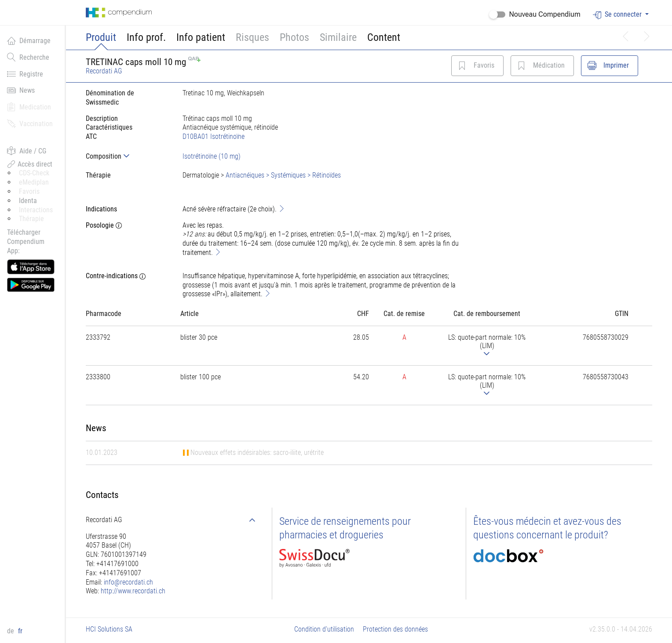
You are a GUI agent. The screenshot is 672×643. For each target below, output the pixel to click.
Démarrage (29, 40)
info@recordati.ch (128, 582)
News (21, 90)
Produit (101, 37)
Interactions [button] (36, 210)
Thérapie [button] (31, 219)
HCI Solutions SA (109, 629)
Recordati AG (104, 71)
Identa (28, 201)
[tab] (127, 156)
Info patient (201, 37)
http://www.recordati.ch (133, 591)
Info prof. (146, 37)
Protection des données (395, 629)
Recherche (28, 57)
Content (384, 37)
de (11, 631)
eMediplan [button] (34, 182)
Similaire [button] (338, 37)
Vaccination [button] (30, 124)
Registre (25, 74)
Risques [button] (252, 37)
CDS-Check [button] (34, 173)
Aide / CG (27, 151)
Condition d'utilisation (324, 629)
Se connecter (618, 15)
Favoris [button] (29, 191)
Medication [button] (29, 107)
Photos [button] (294, 37)
